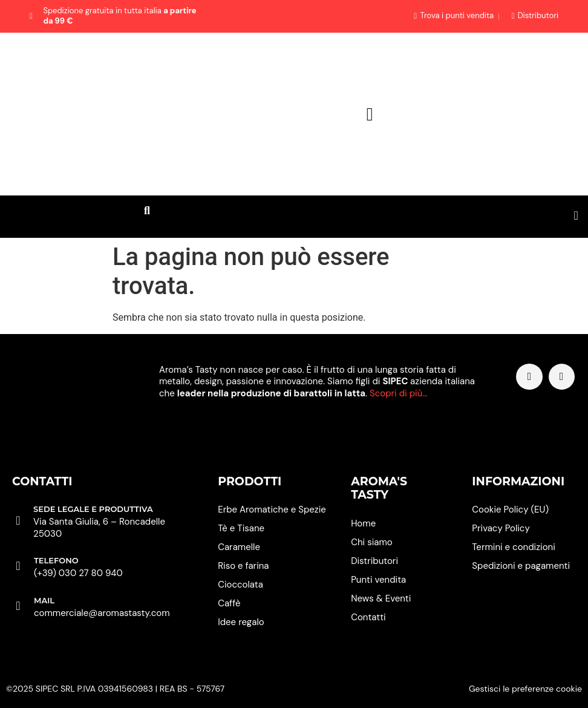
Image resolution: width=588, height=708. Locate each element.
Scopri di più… (399, 393)
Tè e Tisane (241, 528)
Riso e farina (243, 566)
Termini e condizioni (513, 547)
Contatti (368, 617)
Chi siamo (372, 542)
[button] (147, 211)
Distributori (374, 561)
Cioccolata (240, 585)
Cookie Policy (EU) (510, 510)
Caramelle (239, 547)
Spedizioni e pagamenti (521, 566)
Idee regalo (241, 622)
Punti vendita (378, 580)
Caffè (229, 603)
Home (363, 523)
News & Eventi (381, 598)
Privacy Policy (501, 528)
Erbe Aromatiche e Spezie (272, 510)
